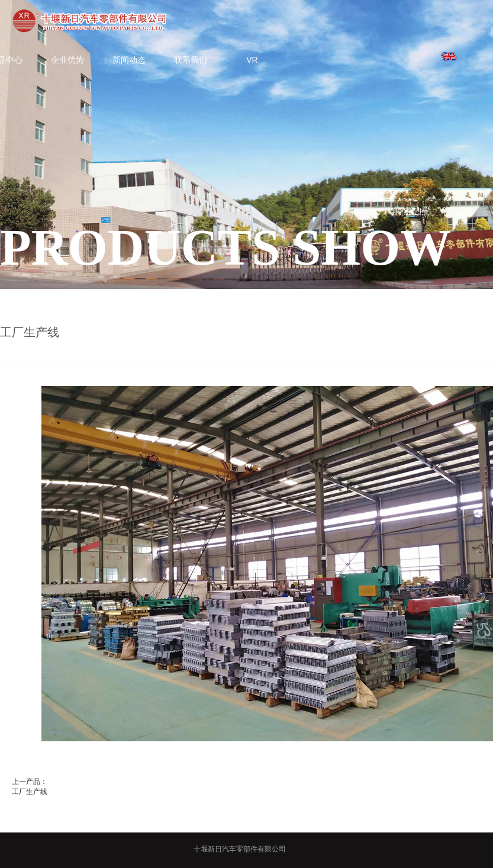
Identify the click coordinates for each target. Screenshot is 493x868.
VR (252, 60)
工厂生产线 (30, 792)
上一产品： (30, 782)
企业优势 (67, 60)
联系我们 (191, 60)
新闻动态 (129, 60)
